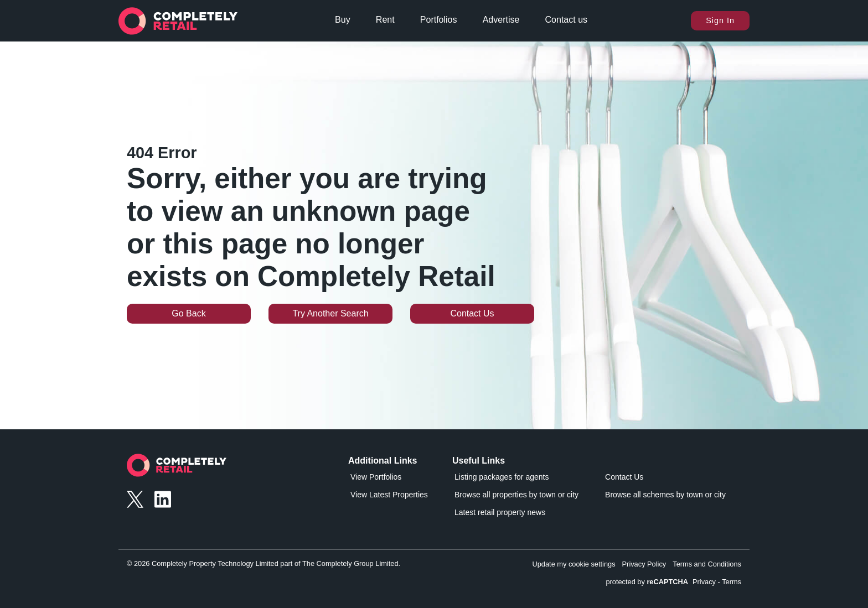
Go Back (188, 313)
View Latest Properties (389, 495)
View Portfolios (376, 477)
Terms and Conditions (707, 564)
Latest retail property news (500, 512)
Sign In (720, 20)
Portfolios (439, 20)
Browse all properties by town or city (516, 495)
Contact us (566, 20)
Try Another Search (330, 313)
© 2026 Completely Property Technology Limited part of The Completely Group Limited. (263, 563)
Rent (385, 20)
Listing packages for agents (502, 477)
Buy (343, 20)
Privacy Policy (644, 564)
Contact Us (472, 313)
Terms (732, 582)
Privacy (704, 582)
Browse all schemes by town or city (665, 495)
